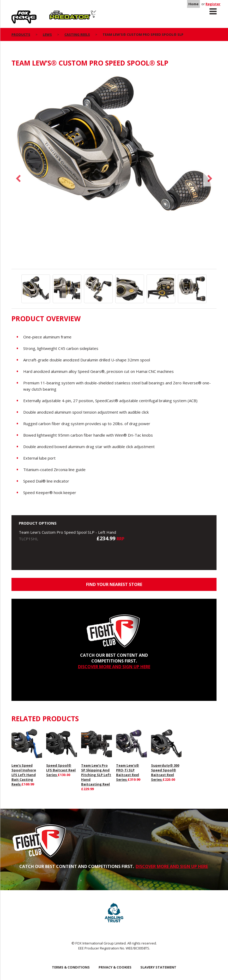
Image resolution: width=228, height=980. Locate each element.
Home (193, 4)
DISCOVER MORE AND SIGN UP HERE (114, 667)
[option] (114, 149)
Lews (47, 34)
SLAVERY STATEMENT (158, 967)
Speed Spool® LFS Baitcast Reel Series (61, 770)
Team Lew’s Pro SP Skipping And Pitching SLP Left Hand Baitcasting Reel (96, 775)
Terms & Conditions (71, 967)
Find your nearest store (114, 584)
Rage (16, 13)
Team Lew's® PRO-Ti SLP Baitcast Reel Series (128, 772)
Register (213, 4)
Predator (58, 13)
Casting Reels (77, 34)
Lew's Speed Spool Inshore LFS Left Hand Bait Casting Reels (24, 775)
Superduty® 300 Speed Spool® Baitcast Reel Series (165, 772)
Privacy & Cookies (115, 967)
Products (21, 34)
